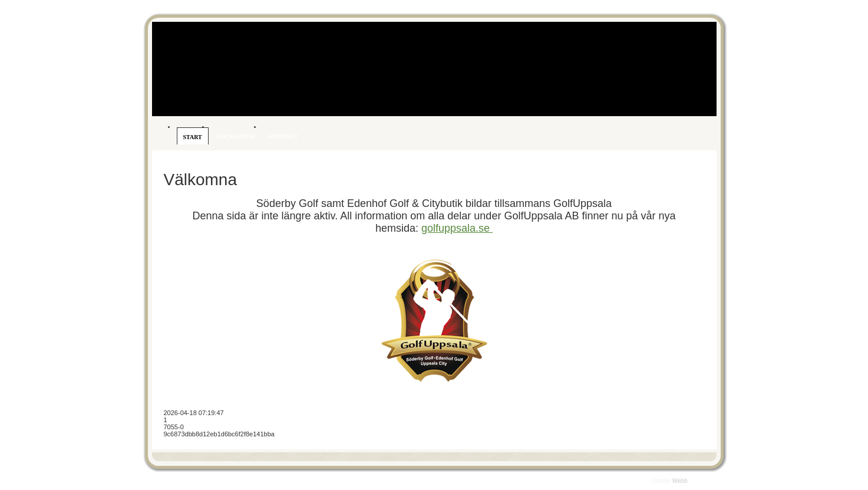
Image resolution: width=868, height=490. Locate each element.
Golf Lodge (236, 137)
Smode (662, 481)
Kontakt (283, 137)
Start (193, 137)
